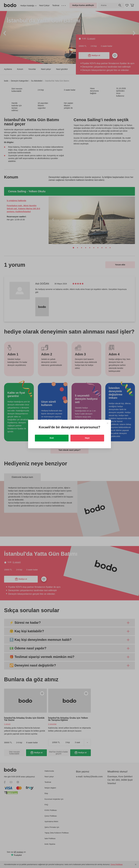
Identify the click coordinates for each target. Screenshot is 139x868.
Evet (52, 438)
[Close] (107, 423)
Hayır (87, 438)
